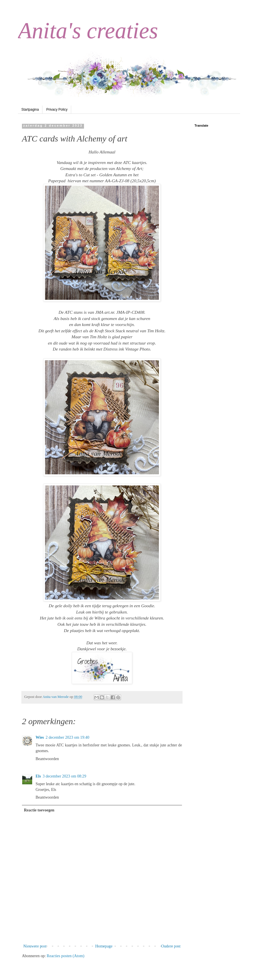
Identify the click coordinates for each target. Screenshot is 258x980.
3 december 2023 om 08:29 (64, 776)
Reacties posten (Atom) (65, 956)
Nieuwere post (35, 946)
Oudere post (171, 946)
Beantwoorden (47, 759)
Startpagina (30, 110)
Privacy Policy (57, 110)
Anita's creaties (88, 31)
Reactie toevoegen (39, 810)
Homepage (104, 946)
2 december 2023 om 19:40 (67, 737)
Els (38, 776)
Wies (40, 737)
